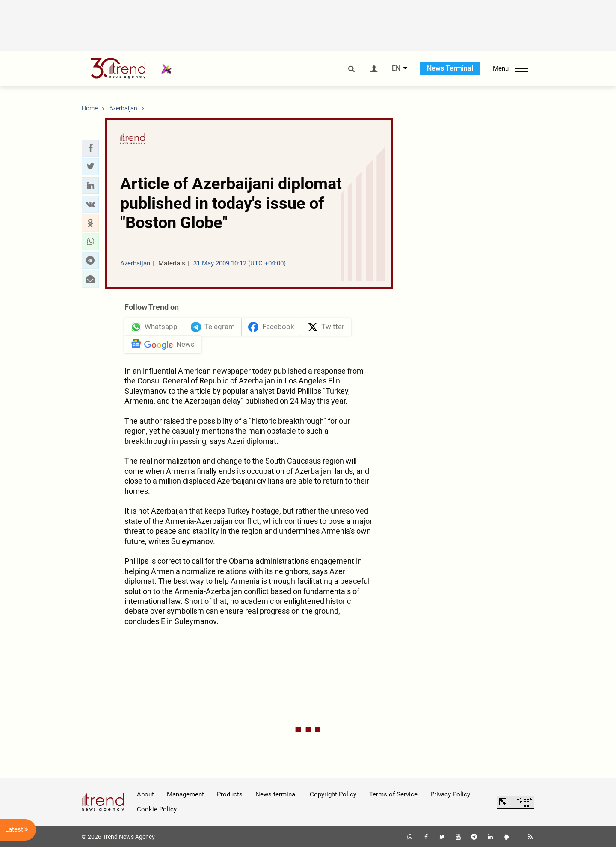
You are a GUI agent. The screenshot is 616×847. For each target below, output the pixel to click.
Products (230, 794)
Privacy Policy (450, 794)
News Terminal (450, 68)
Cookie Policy (157, 809)
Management (185, 794)
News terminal (276, 794)
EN (396, 68)
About (145, 794)
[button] (90, 148)
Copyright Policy (333, 794)
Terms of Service (393, 794)
